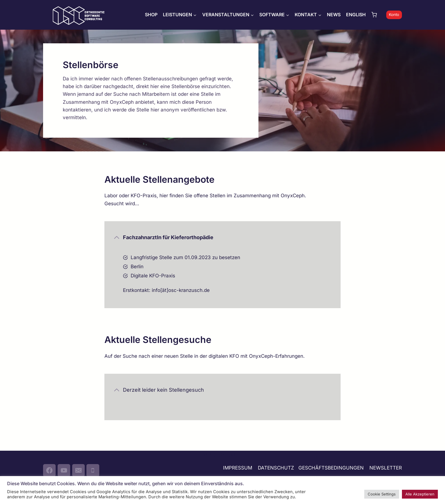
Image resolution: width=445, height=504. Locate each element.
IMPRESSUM (238, 468)
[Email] (78, 470)
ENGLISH (356, 15)
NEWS (334, 15)
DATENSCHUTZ (276, 468)
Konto (394, 15)
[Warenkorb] (377, 15)
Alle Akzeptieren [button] (420, 494)
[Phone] (93, 470)
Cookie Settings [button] (382, 494)
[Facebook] (49, 470)
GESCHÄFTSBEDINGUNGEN (332, 468)
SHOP (151, 15)
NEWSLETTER (386, 468)
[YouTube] (64, 470)
